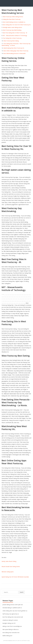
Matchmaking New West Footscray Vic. (14, 48)
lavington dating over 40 (9, 623)
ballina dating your (7, 636)
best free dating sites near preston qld (13, 617)
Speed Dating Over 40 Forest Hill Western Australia (15, 577)
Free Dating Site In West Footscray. (12, 38)
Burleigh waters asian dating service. (13, 27)
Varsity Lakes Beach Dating (9, 561)
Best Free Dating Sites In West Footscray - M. (15, 33)
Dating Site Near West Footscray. (12, 19)
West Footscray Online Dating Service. (13, 17)
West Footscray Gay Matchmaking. (12, 30)
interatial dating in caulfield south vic (12, 608)
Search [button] (22, 592)
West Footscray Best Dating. (11, 41)
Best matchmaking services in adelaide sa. (14, 22)
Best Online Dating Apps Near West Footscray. (16, 51)
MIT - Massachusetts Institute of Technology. (15, 35)
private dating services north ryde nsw (13, 605)
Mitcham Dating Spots (8, 572)
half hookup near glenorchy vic (11, 614)
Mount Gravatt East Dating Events (11, 566)
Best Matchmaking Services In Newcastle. (15, 53)
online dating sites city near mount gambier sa (15, 611)
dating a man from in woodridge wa (12, 626)
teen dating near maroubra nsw (11, 633)
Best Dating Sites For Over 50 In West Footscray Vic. (17, 25)
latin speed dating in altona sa (10, 629)
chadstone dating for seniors (10, 620)
